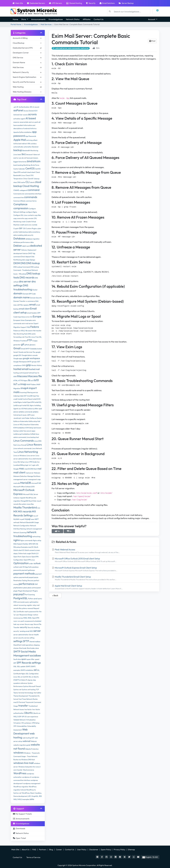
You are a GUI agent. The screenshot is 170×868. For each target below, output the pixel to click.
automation (28, 147)
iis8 (19, 384)
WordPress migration (21, 787)
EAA (37, 301)
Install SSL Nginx (28, 405)
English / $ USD (150, 857)
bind (30, 161)
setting (32, 638)
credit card (24, 225)
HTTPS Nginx (23, 380)
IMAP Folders (31, 384)
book (15, 165)
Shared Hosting (74, 3)
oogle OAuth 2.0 (33, 553)
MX (15, 511)
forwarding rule (19, 337)
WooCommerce (28, 770)
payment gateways (28, 570)
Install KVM (36, 399)
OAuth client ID (19, 550)
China (25, 179)
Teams (16, 693)
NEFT (37, 519)
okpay (16, 553)
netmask (16, 522)
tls (39, 696)
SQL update (21, 666)
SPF (15, 663)
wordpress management (32, 783)
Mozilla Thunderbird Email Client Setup (104, 578)
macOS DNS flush (31, 469)
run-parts (21, 621)
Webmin (34, 741)
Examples (28, 320)
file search (29, 331)
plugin (16, 591)
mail (39, 469)
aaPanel (18, 110)
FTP (30, 340)
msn (39, 508)
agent (23, 119)
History (39, 365)
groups (34, 362)
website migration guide (22, 745)
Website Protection (32, 749)
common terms (31, 201)
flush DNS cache (30, 334)
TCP (37, 690)
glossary (32, 345)
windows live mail (24, 763)
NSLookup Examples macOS (23, 547)
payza (36, 577)
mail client (19, 472)
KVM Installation (19, 428)
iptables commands (25, 412)
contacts (31, 215)
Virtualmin (17, 723)
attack (35, 140)
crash (24, 222)
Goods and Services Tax (27, 352)
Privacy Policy (120, 850)
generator (17, 345)
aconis (25, 115)
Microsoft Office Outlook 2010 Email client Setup (104, 560)
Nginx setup (37, 540)
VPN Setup (36, 723)
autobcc (34, 144)
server (37, 631)
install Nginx (18, 402)
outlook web (18, 567)
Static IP (24, 680)
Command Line (19, 194)
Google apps (18, 358)
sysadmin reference (20, 683)
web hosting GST (28, 738)
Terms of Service (33, 857)
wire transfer (18, 770)
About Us (26, 850)
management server (21, 479)
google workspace (31, 358)
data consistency (34, 232)
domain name (22, 297)
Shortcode (23, 648)
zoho (32, 799)
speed (37, 659)
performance (26, 584)
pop (16, 594)
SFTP (26, 641)
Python (31, 599)
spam (24, 659)
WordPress (20, 773)
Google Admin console (30, 355)
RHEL (25, 618)
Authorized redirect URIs (22, 144)
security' (16, 631)
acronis (32, 114)
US (26, 717)
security (24, 627)
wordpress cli (27, 777)
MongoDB (24, 501)
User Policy (82, 850)
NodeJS (20, 544)
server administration (21, 635)
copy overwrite (19, 218)
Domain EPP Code (29, 294)
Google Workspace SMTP (22, 362)
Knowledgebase (56, 19)
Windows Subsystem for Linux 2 (29, 767)
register (29, 605)
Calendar (22, 169)
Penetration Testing (20, 581)
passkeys (35, 567)
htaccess (22, 376)
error (28, 317)
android (27, 128)
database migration (32, 239)
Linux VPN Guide (31, 462)
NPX (34, 544)
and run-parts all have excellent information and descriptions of (27, 125)
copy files (38, 215)
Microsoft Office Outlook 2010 (24, 487)
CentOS (30, 168)
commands (31, 197)
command (34, 190)
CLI (27, 182)
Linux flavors (34, 445)
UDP (20, 717)
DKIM (17, 263)
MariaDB (26, 483)
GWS (24, 365)
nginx (17, 540)
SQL (15, 666)
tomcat (16, 699)
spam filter (31, 659)
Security (91, 3)
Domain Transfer (19, 301)
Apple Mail (20, 140)
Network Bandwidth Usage (29, 522)
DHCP (30, 253)
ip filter (36, 409)
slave (37, 648)
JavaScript (17, 418)
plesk (25, 588)
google (38, 352)
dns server (25, 281)
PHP (36, 584)
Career (59, 850)
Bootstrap (27, 165)
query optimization (32, 602)
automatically (18, 147)
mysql (28, 519)
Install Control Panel (25, 399)
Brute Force (35, 165)
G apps (35, 341)
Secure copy (29, 624)
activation (17, 119)
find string (20, 334)
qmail (35, 599)
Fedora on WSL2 (19, 331)
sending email (25, 631)
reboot (16, 605)
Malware (37, 473)
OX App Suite (27, 567)
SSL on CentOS (23, 677)
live (38, 462)
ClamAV (31, 179)
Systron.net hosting (29, 690)
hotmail (31, 373)
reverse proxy (18, 618)
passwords (17, 570)
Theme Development (21, 696)
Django (32, 260)
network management (34, 529)
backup (18, 150)
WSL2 (15, 799)
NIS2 (15, 544)
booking (20, 165)
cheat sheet (31, 172)
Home (15, 19)
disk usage (26, 260)
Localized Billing (19, 465)
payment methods (24, 573)
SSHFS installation (27, 670)
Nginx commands (26, 540)
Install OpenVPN (28, 402)
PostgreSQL (21, 598)
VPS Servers (55, 3)
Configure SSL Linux (20, 215)
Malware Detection (20, 476)
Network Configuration (22, 526)
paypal (31, 577)
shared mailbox (35, 642)
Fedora (35, 327)
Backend (35, 147)
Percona (30, 581)
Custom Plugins (31, 228)
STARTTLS (17, 680)
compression (21, 208)
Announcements (38, 19)
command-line (19, 197)
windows (18, 753)
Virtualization (31, 720)
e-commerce (30, 301)
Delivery (24, 250)
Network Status (73, 19)
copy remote (29, 218)
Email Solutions (107, 3)
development (18, 253)
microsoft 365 (36, 483)
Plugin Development (25, 591)
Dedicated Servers (36, 3)
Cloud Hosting (31, 186)
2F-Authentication (23, 107)
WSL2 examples (24, 799)
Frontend (24, 341)
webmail (26, 741)
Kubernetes (35, 425)
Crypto (16, 228)
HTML (16, 380)
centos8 (24, 172)
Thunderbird (33, 696)
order (31, 564)
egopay (26, 305)
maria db (17, 483)
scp (18, 624)
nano (32, 519)
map (39, 479)
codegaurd (23, 190)
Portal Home (16, 24)
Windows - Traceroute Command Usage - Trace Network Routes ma (26, 756)
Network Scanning (20, 532)
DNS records (27, 277)
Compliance (20, 204)
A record (36, 107)
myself (22, 519)
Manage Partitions (34, 476)
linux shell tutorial (35, 459)
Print (152, 41)
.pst (15, 107)
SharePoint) (18, 645)
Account (152, 19)
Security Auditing (34, 627)
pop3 (21, 594)
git (23, 344)
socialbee (35, 655)
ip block (30, 409)
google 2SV (17, 355)
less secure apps (30, 431)
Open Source (26, 557)
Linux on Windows (20, 456)
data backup (23, 232)
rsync (15, 621)
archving (29, 140)
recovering (22, 605)
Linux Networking (28, 452)
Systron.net (17, 690)
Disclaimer (94, 850)
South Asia (17, 659)
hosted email (21, 369)
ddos (32, 242)
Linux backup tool (33, 437)
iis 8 (32, 380)
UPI (23, 717)
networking (36, 536)
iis (29, 380)
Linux (33, 434)
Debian (18, 246)
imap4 (25, 388)
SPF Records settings (29, 663)
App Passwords (31, 136)
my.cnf (36, 516)
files (15, 334)
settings (18, 641)
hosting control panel (21, 373)
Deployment (32, 250)
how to (37, 373)
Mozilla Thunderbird (25, 507)
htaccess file (35, 376)
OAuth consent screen (32, 550)
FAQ (28, 327)
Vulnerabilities (22, 726)
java (33, 415)
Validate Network (20, 720)
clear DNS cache (19, 182)
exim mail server (27, 323)
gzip (28, 365)
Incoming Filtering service (29, 392)
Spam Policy (106, 850)
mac (22, 468)
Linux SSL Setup (19, 462)
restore (36, 615)
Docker (35, 290)
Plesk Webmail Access (104, 551)
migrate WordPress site (28, 498)
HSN (15, 377)
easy (15, 305)
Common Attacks (19, 201)
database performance (22, 242)
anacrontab (24, 122)
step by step (32, 680)
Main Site (18, 3)
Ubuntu (28, 713)
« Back (55, 595)
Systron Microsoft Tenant (32, 686)
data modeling (19, 235)
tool (20, 699)
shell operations (28, 645)
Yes (57, 531)
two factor (28, 709)
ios (20, 409)
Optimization (21, 563)
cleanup (37, 179)
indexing (16, 396)
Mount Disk (32, 501)
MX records (25, 511)
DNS (23, 263)
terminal (21, 693)
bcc (24, 154)
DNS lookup (33, 263)
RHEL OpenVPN (34, 618)
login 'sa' (28, 465)
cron (30, 225)
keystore (27, 425)
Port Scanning (30, 595)
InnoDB (30, 396)
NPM (30, 544)
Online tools (22, 553)
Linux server (31, 456)
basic (19, 154)
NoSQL (26, 544)
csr (21, 228)
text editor (38, 693)
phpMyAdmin (18, 588)
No (69, 531)
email (32, 304)
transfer (23, 706)
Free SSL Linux (30, 337)
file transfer (37, 331)
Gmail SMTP (25, 349)
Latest (21, 431)
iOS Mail (24, 409)
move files (30, 504)
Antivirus (33, 128)
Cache (16, 169)
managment (32, 479)
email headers (32, 313)
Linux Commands (24, 441)
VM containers (26, 723)
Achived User (18, 115)
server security (19, 638)
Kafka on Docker (36, 418)
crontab (34, 225)
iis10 (36, 380)
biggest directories (20, 162)
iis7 (15, 384)
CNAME (16, 190)
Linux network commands (22, 448)
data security (29, 235)
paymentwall (24, 577)
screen (22, 624)
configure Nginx (31, 212)
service (27, 638)
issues (25, 415)
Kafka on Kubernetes (21, 421)
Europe (37, 316)
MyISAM (16, 519)
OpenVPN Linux (29, 560)
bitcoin (37, 161)
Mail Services (46, 24)
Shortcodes (31, 648)
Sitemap (132, 850)
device (25, 253)
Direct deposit (26, 257)
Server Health (34, 635)
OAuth (36, 547)
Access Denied (29, 111)
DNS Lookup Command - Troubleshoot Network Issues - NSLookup (26, 270)
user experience (33, 717)
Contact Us (98, 19)
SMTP (17, 651)
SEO (31, 631)
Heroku (34, 365)
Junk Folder (25, 418)
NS (37, 544)
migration (17, 501)
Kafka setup (33, 421)
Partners (43, 850)
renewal (30, 608)
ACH (36, 111)
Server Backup (126, 3)
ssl (35, 670)
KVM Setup (29, 428)
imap (23, 384)
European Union (19, 320)
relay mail (36, 605)
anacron (16, 122)
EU (31, 317)
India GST (23, 396)
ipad (40, 409)
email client (24, 309)
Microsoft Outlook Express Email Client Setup (104, 569)
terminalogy (29, 693)
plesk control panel (34, 588)
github (27, 345)
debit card (26, 246)
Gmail (17, 348)
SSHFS (28, 666)
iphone (16, 412)
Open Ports (17, 557)
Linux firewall (22, 445)
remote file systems (20, 608)
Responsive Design (26, 615)
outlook (37, 563)
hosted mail (34, 369)
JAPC (29, 415)
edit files (20, 305)
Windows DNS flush (28, 760)
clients (32, 182)
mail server (30, 473)
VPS (15, 726)
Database (19, 238)
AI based (31, 118)
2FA (31, 107)
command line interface (33, 194)
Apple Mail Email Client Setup (104, 587)
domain (18, 293)
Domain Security (36, 298)
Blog (51, 850)
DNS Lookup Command (22, 267)
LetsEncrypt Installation (22, 434)
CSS (24, 228)
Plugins (35, 591)
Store (24, 19)
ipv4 (21, 415)
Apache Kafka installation (23, 132)
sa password (29, 621)
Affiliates (87, 19)
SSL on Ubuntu (34, 677)
